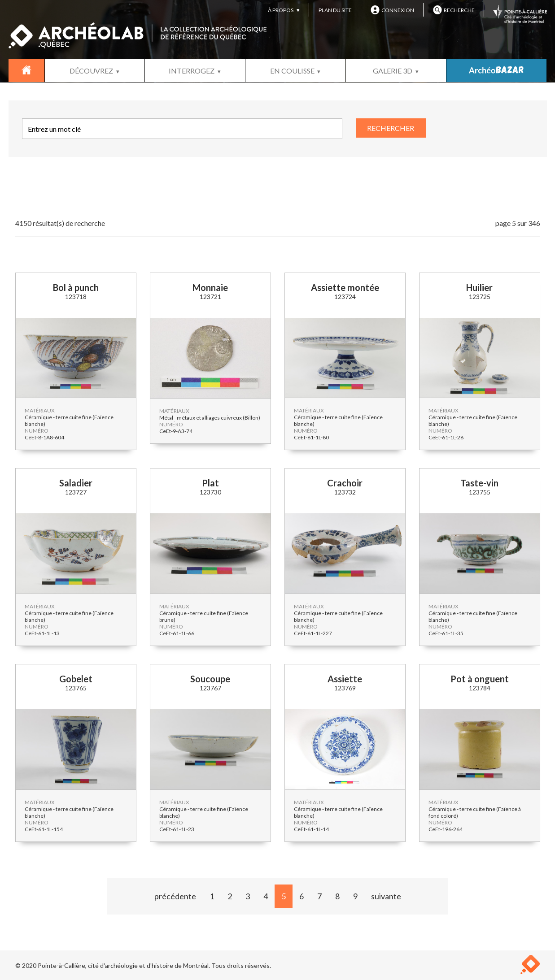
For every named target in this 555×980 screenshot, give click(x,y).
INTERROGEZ (192, 71)
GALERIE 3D (393, 71)
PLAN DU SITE (335, 10)
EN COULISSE (292, 71)
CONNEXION (392, 10)
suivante (386, 896)
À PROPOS (281, 10)
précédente (175, 896)
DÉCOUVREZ (91, 71)
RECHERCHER (391, 128)
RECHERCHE (454, 10)
